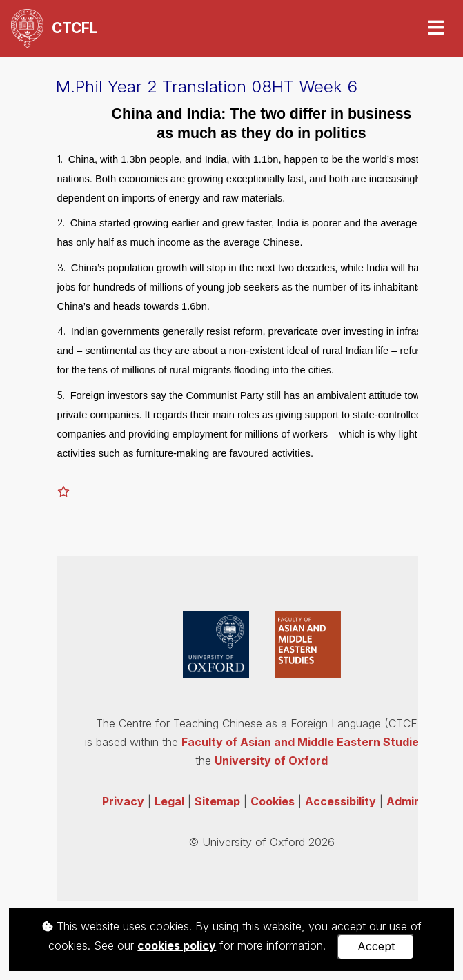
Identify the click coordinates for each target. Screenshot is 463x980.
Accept (376, 946)
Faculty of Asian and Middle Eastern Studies (303, 742)
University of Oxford (271, 761)
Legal (169, 801)
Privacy (123, 801)
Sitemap (217, 801)
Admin (404, 801)
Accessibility (341, 801)
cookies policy (177, 945)
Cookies (273, 801)
